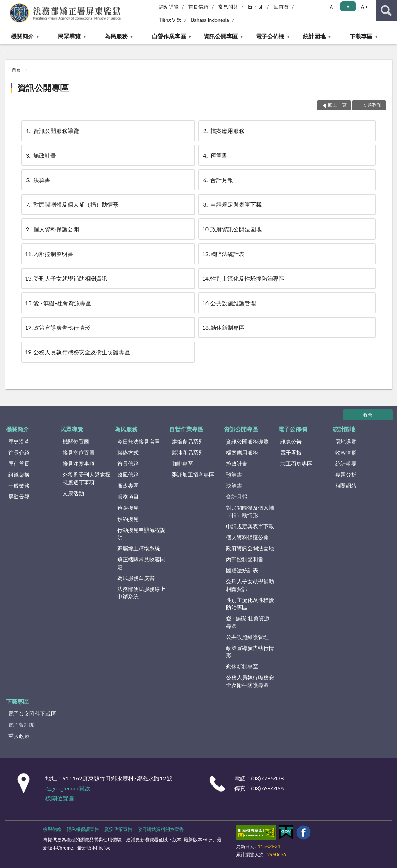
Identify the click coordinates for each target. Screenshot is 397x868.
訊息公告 (291, 441)
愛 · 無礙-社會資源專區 (58, 303)
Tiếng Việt (170, 20)
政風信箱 (128, 475)
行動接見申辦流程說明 (141, 533)
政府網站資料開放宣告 (161, 829)
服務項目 (128, 497)
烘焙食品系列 (188, 441)
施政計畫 (41, 155)
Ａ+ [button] (364, 7)
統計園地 (314, 36)
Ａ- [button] (332, 7)
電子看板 (291, 452)
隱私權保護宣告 (83, 829)
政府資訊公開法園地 (232, 229)
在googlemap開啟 (68, 788)
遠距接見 (128, 508)
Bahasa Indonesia (210, 20)
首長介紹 (19, 452)
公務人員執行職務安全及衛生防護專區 (77, 352)
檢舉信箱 (52, 829)
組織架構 (19, 475)
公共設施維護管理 (229, 303)
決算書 (38, 180)
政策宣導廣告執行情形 (58, 327)
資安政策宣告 (118, 829)
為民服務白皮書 (136, 578)
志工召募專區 (296, 464)
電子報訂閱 (22, 725)
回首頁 (281, 7)
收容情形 (346, 452)
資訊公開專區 (221, 36)
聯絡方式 (128, 452)
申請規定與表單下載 (232, 204)
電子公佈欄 (270, 36)
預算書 (215, 155)
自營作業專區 (169, 36)
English (256, 7)
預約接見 (128, 519)
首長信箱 (198, 7)
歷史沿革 (19, 441)
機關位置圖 (76, 441)
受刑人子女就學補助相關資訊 (66, 278)
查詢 (386, 11)
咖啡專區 (182, 464)
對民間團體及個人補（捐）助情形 (72, 204)
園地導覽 (346, 441)
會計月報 (218, 180)
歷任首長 (19, 464)
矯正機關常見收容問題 (141, 563)
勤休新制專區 (223, 327)
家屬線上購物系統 (139, 548)
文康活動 (73, 493)
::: (6, 5)
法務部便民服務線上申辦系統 (141, 592)
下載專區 (361, 36)
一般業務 (19, 486)
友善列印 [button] (372, 105)
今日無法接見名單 (139, 441)
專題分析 (346, 475)
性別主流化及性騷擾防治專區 (243, 278)
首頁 (16, 70)
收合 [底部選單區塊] (368, 415)
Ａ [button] (348, 7)
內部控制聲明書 (49, 254)
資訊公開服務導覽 (52, 131)
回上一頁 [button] (337, 105)
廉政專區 (128, 486)
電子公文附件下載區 (32, 714)
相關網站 (346, 486)
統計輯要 (346, 464)
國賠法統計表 (223, 254)
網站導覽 (169, 7)
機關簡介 (22, 36)
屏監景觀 (19, 497)
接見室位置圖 (79, 452)
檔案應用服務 (223, 131)
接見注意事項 (79, 464)
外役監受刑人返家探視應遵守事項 (87, 478)
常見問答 (228, 7)
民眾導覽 (69, 36)
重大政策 (19, 736)
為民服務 (116, 36)
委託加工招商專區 (193, 475)
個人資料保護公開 (52, 229)
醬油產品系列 (188, 452)
